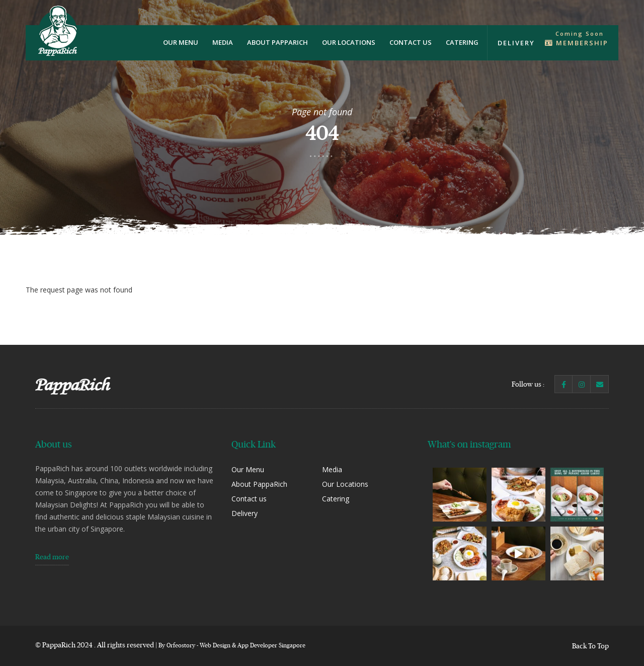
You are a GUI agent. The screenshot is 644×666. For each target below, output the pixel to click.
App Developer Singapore (271, 645)
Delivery (516, 43)
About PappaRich (277, 42)
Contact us (411, 42)
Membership (577, 43)
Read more (52, 557)
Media (223, 42)
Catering (462, 42)
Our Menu (181, 42)
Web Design (215, 645)
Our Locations (349, 42)
